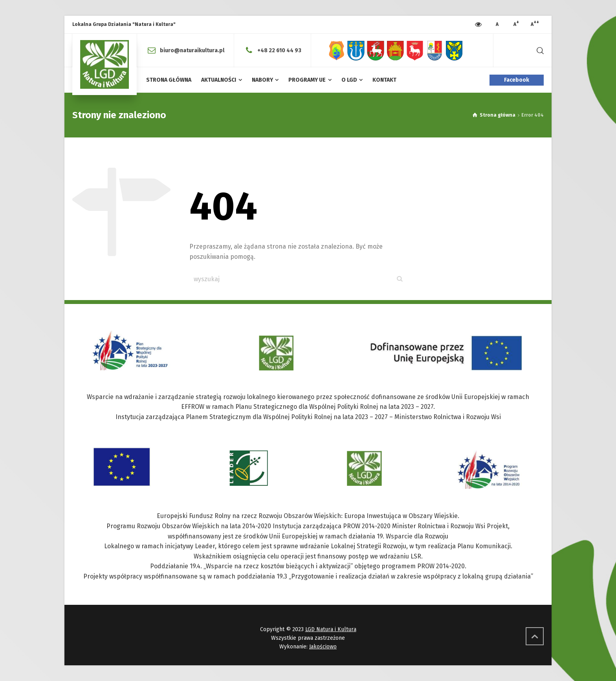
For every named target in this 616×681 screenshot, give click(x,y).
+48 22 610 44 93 (279, 50)
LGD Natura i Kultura (331, 629)
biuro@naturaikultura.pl (192, 50)
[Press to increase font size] (497, 25)
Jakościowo (323, 647)
